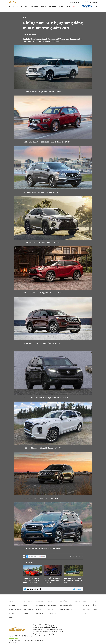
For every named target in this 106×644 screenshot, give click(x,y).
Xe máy (26, 613)
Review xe (86, 605)
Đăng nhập (95, 2)
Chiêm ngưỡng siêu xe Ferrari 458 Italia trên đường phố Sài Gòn (31, 580)
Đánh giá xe (35, 6)
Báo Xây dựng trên (37, 557)
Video (68, 6)
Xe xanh (61, 6)
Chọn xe (51, 609)
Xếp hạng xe (39, 613)
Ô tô (94, 605)
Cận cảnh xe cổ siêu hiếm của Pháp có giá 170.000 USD (74, 580)
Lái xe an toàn (52, 613)
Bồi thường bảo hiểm (66, 609)
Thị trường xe (25, 6)
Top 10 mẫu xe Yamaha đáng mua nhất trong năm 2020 (52, 580)
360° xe (15, 6)
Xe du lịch (26, 605)
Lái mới (43, 6)
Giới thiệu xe (87, 609)
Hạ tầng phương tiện (15, 609)
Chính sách (12, 605)
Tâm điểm (11, 617)
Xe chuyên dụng (28, 609)
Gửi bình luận (77, 589)
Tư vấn (85, 613)
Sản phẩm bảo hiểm (66, 605)
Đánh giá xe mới (41, 605)
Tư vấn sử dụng (53, 605)
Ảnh (74, 6)
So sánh (38, 609)
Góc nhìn (11, 613)
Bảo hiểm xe (52, 6)
